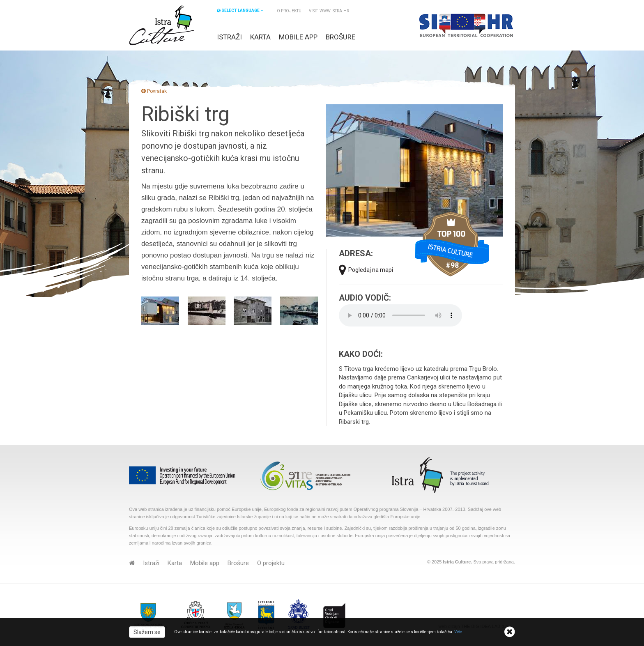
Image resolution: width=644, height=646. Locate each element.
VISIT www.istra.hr (329, 11)
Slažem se (147, 632)
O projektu (289, 11)
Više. (459, 632)
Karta (260, 37)
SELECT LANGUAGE (240, 10)
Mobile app (298, 37)
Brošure (340, 37)
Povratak (154, 91)
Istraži (229, 37)
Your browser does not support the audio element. (400, 315)
